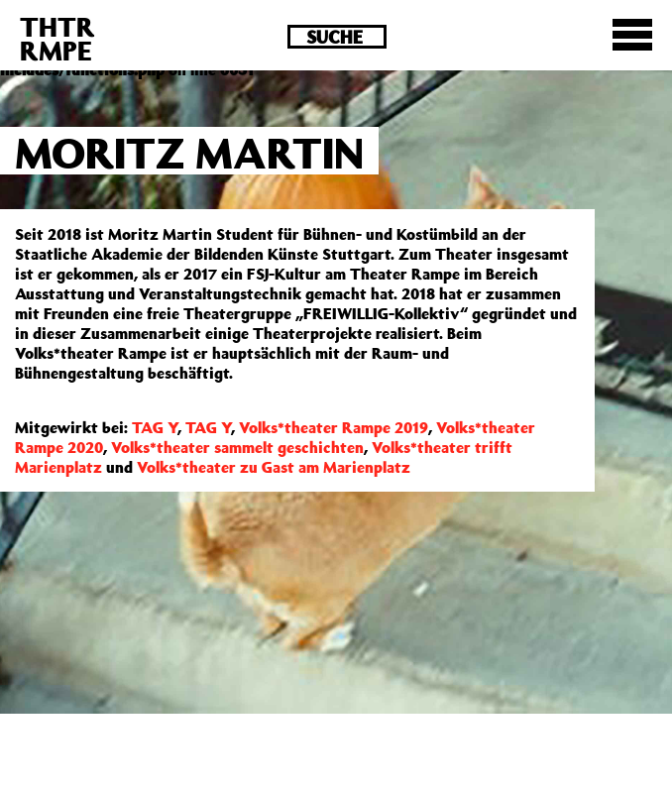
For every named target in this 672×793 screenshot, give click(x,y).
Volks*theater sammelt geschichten (237, 447)
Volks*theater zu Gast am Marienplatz (274, 467)
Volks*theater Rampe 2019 (334, 427)
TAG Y (155, 427)
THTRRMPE (57, 38)
